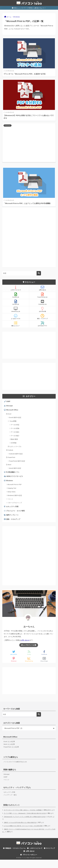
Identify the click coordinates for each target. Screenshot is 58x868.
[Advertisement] (29, 143)
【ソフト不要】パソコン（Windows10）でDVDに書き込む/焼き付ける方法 (26, 819)
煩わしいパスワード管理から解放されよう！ (29, 8)
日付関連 (14, 443)
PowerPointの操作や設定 (17, 462)
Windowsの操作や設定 (15, 497)
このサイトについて (16, 288)
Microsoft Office (13, 410)
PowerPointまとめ (42, 295)
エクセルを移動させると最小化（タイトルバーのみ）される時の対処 (25, 834)
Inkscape (10, 406)
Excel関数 (13, 422)
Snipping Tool (12, 489)
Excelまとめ (16, 295)
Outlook (11, 451)
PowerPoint (11, 458)
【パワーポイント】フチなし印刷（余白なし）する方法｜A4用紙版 (24, 814)
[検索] (39, 273)
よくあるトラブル (16, 317)
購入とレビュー (16, 324)
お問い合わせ (42, 288)
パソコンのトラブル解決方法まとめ (16, 765)
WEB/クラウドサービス (15, 477)
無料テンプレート (13, 517)
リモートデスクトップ (15, 504)
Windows (10, 482)
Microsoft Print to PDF (15, 486)
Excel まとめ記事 (10, 744)
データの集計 (15, 436)
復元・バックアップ (42, 317)
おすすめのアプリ (42, 324)
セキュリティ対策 (13, 508)
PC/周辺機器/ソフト (13, 473)
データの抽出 (15, 433)
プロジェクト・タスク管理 (16, 512)
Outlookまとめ (42, 302)
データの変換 (15, 429)
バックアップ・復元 (11, 798)
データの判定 (15, 425)
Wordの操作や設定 (15, 469)
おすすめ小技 (42, 310)
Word (9, 465)
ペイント (10, 500)
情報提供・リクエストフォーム (15, 856)
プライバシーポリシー (30, 863)
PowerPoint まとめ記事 (12, 750)
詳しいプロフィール (29, 647)
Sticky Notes (11, 493)
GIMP (8, 402)
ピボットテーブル (16, 447)
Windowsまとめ (16, 310)
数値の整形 (14, 440)
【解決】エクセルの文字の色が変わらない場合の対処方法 (21, 831)
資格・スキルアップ (14, 521)
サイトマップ (50, 856)
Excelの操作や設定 (15, 418)
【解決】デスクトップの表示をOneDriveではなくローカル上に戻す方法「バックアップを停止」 (29, 839)
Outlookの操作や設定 (16, 454)
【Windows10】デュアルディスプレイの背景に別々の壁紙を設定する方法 (26, 825)
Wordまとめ (16, 302)
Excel (10, 415)
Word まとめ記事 (9, 747)
